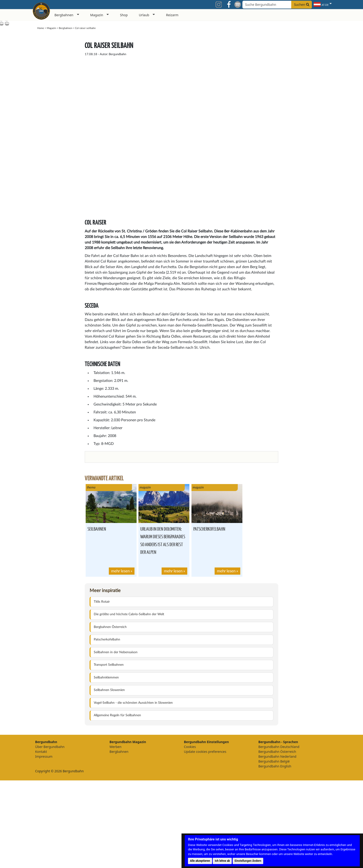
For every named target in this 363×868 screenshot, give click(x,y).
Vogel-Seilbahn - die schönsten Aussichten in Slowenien (133, 790)
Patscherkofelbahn (209, 616)
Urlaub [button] (144, 15)
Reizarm (172, 15)
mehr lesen (120, 659)
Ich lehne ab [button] (222, 861)
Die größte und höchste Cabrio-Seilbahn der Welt (129, 702)
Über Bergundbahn (50, 834)
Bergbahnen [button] (64, 15)
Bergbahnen (66, 28)
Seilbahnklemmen (106, 765)
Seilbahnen (97, 616)
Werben (116, 834)
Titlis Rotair (102, 689)
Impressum (44, 844)
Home (41, 28)
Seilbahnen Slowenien (109, 778)
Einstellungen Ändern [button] (248, 861)
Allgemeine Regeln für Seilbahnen (117, 803)
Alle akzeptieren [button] (200, 861)
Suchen (302, 5)
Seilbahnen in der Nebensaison (116, 740)
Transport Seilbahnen (109, 752)
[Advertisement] (297, 105)
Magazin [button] (97, 15)
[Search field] (277, 5)
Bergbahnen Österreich (110, 715)
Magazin (51, 28)
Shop (124, 15)
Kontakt (41, 839)
